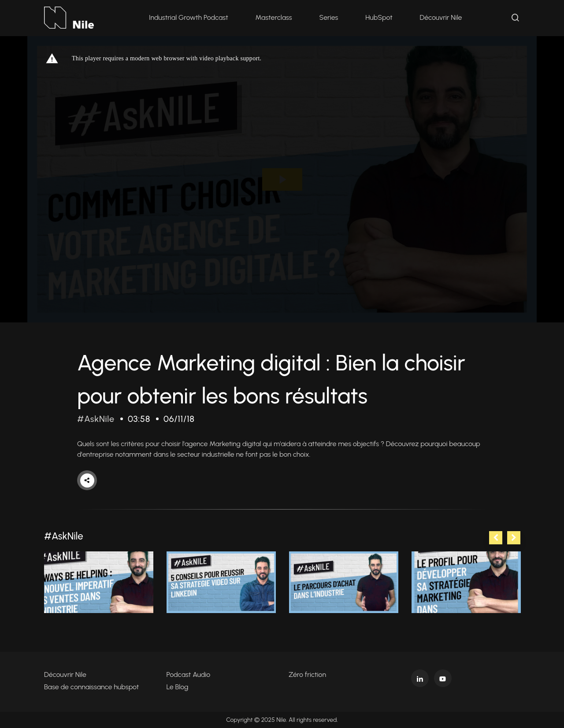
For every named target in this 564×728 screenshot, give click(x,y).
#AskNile (96, 419)
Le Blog (178, 687)
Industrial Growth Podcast (189, 17)
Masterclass (274, 17)
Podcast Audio (189, 674)
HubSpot (379, 17)
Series (329, 17)
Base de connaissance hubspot (91, 687)
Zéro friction (307, 674)
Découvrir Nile (441, 17)
